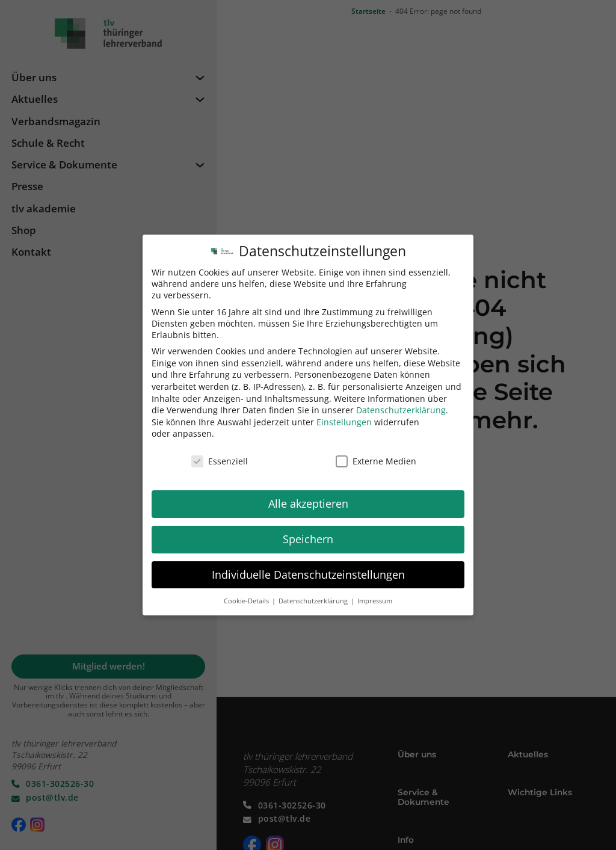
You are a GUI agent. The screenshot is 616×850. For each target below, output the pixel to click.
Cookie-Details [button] (247, 593)
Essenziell (220, 453)
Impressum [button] (375, 593)
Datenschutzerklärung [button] (314, 593)
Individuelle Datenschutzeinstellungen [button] (308, 567)
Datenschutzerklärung (401, 402)
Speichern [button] (308, 531)
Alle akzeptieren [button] (308, 496)
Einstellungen (344, 414)
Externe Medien (376, 453)
